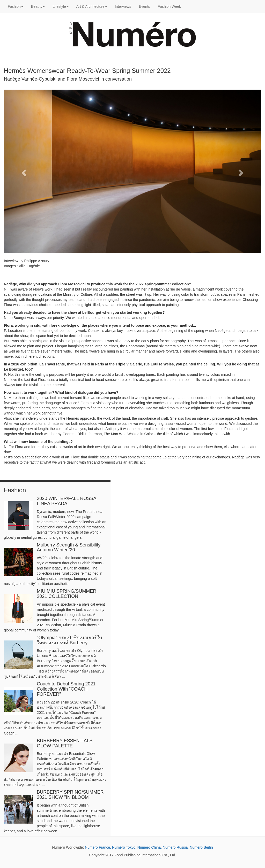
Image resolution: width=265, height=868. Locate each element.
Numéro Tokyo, (124, 847)
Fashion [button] (16, 6)
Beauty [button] (38, 6)
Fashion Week (169, 6)
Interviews (123, 6)
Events (145, 6)
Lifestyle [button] (60, 6)
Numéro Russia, (176, 847)
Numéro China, (150, 847)
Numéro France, (98, 847)
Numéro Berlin (201, 847)
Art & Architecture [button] (92, 6)
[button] (23, 171)
